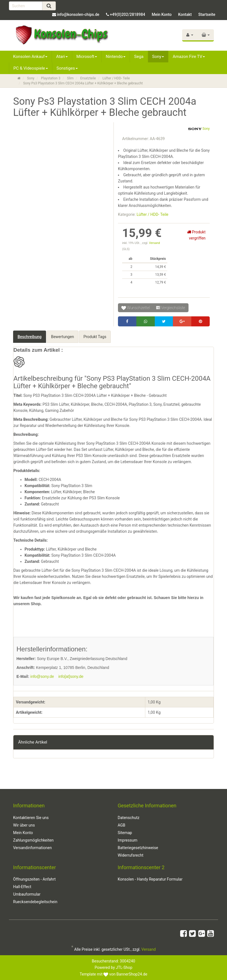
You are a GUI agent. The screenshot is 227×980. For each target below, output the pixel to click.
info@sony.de (42, 676)
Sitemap (125, 833)
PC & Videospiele (31, 68)
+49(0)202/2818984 (127, 14)
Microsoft (87, 57)
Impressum (127, 840)
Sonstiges (67, 68)
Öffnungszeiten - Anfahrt (34, 879)
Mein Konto (162, 14)
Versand (154, 243)
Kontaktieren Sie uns (31, 818)
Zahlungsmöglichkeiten (33, 840)
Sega (139, 57)
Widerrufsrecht (131, 855)
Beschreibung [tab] (30, 337)
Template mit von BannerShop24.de (113, 974)
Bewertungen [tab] (62, 337)
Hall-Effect (22, 887)
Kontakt (185, 14)
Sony (158, 57)
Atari (62, 57)
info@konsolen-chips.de (78, 14)
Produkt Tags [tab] (95, 337)
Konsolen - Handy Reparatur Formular (150, 879)
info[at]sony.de (71, 676)
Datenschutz (129, 818)
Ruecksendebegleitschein (35, 902)
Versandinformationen (32, 848)
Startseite (207, 14)
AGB (121, 825)
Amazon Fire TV (189, 57)
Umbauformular (27, 894)
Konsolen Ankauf (30, 57)
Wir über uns (24, 825)
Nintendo (116, 57)
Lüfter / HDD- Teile (153, 214)
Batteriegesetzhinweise (138, 848)
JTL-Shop (124, 967)
